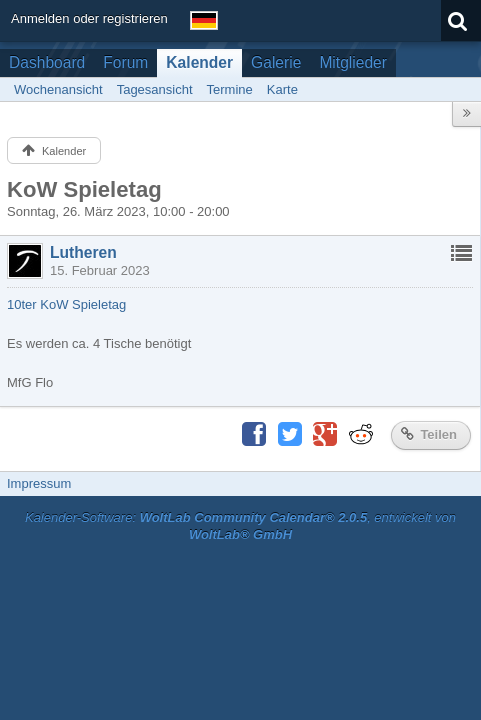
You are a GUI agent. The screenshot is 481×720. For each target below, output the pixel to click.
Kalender (199, 62)
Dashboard (47, 62)
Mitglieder (353, 62)
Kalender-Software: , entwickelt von (240, 526)
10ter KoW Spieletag (66, 304)
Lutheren (83, 252)
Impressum (39, 483)
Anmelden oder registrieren (89, 18)
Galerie (276, 62)
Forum (125, 62)
